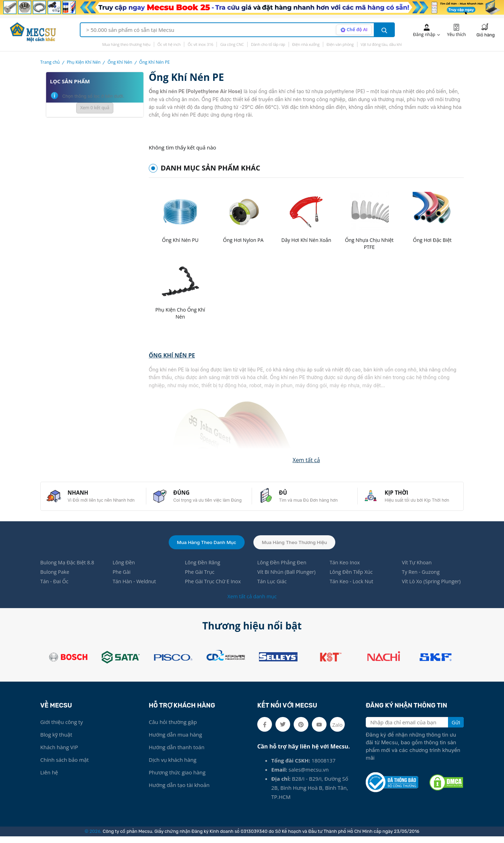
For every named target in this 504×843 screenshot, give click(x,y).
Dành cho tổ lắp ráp (268, 44)
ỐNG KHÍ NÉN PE (172, 356)
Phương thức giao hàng (177, 779)
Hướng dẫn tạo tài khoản (179, 792)
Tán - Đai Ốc (55, 588)
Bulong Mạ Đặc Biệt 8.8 (68, 568)
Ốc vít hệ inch (169, 44)
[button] (306, 460)
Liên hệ (49, 779)
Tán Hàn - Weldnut (135, 588)
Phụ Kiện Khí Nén (84, 62)
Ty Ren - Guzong (422, 578)
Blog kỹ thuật (56, 741)
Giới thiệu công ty (62, 729)
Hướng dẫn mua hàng (175, 741)
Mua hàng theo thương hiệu (126, 44)
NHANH (81, 495)
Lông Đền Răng (203, 568)
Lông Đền (124, 568)
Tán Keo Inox (345, 568)
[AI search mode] (353, 30)
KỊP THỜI (399, 495)
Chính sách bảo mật (65, 766)
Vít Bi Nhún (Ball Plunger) (288, 578)
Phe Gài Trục (200, 578)
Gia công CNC (232, 44)
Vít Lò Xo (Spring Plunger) (433, 588)
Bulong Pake (55, 578)
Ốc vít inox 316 (200, 44)
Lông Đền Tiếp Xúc (352, 578)
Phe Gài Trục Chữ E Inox (214, 588)
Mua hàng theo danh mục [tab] (205, 547)
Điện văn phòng (340, 44)
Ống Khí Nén (120, 62)
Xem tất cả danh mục (252, 603)
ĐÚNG (184, 495)
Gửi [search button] (456, 729)
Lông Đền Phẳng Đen (283, 568)
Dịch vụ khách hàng (173, 766)
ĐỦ (286, 495)
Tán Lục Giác (273, 588)
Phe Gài (122, 578)
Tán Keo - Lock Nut (353, 588)
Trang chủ (50, 62)
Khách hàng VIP (59, 754)
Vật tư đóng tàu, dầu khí (381, 44)
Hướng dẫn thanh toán (177, 754)
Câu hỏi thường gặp (173, 729)
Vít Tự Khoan (417, 568)
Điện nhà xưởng (306, 44)
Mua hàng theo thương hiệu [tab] (296, 547)
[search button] (384, 30)
